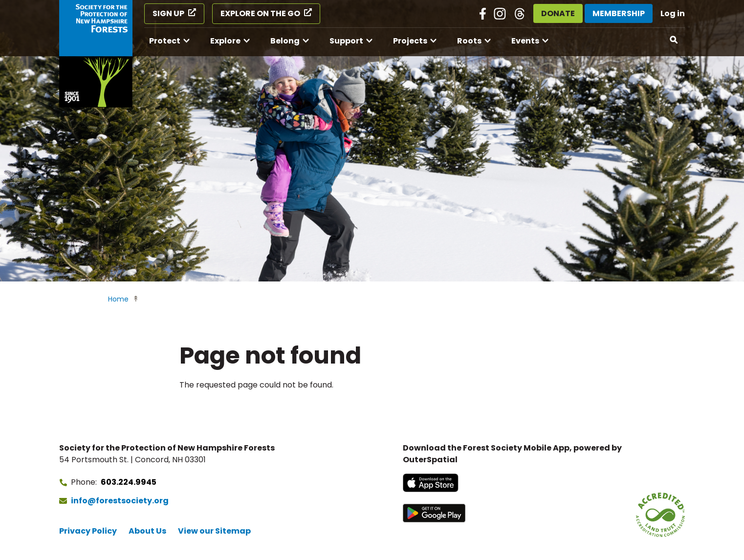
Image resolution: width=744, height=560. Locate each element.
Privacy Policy (88, 531)
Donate (558, 13)
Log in (673, 13)
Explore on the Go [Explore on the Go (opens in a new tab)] (260, 13)
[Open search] (674, 40)
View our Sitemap (214, 531)
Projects (410, 41)
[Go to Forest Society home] (96, 54)
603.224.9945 (129, 482)
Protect (165, 41)
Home (118, 299)
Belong (285, 41)
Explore (225, 41)
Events (525, 41)
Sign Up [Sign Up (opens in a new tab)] (168, 13)
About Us (147, 531)
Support (346, 41)
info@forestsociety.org (120, 501)
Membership (619, 13)
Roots (469, 41)
